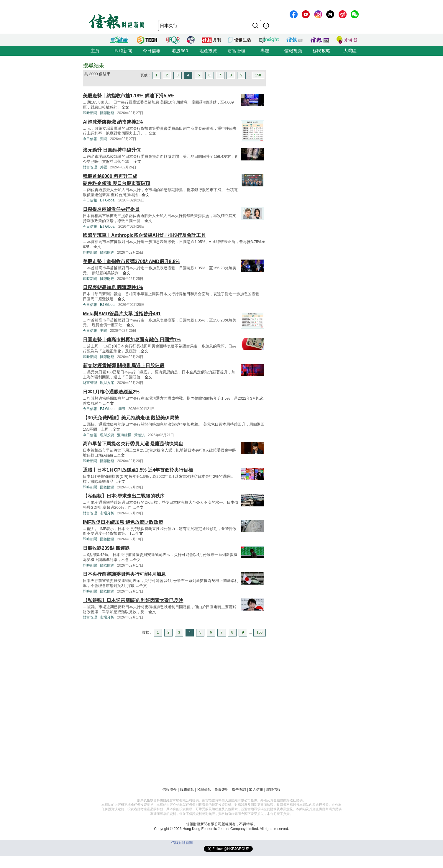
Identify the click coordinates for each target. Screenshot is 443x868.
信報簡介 (170, 790)
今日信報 (152, 51)
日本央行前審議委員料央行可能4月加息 (124, 574)
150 (258, 75)
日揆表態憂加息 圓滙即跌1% (113, 287)
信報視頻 (293, 51)
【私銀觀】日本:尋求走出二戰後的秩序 (124, 496)
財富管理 (237, 51)
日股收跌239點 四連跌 (106, 548)
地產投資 (208, 51)
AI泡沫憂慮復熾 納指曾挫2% (113, 122)
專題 (265, 51)
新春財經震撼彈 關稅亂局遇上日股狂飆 (124, 366)
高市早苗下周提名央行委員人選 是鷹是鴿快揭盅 (133, 444)
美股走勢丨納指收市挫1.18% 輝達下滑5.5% (129, 96)
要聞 (104, 139)
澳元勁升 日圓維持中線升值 (112, 150)
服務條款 (187, 790)
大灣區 (350, 51)
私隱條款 (204, 790)
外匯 (104, 167)
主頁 (95, 51)
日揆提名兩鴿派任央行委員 (111, 209)
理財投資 (107, 435)
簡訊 (122, 409)
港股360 (180, 51)
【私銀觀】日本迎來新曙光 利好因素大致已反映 (133, 600)
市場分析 (107, 513)
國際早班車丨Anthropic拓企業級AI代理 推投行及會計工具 (144, 235)
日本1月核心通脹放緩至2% (111, 392)
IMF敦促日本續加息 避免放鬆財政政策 (123, 522)
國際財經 (107, 113)
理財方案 (107, 383)
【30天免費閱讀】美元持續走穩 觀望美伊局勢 (131, 418)
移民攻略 (321, 51)
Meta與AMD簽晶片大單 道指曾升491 (122, 314)
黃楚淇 (140, 435)
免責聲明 (221, 790)
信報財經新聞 (182, 843)
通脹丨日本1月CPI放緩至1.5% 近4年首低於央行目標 (138, 470)
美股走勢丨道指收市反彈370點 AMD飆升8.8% (131, 261)
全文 (125, 107)
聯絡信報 (273, 790)
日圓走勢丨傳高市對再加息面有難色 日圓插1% (132, 340)
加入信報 (256, 790)
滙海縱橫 (124, 435)
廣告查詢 (239, 790)
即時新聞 (123, 51)
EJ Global (108, 200)
